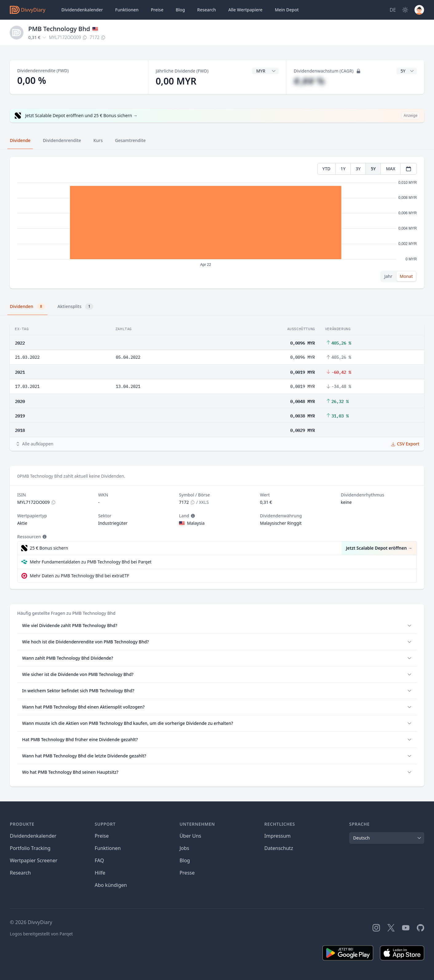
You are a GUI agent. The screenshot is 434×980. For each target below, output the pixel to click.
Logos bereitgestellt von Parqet (41, 934)
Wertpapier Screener (34, 860)
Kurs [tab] (98, 140)
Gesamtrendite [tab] (130, 140)
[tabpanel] (217, 223)
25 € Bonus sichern (49, 548)
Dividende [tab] (20, 140)
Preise (157, 10)
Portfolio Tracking (30, 848)
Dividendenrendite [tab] (62, 140)
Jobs (184, 848)
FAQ (99, 860)
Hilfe (100, 873)
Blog (180, 10)
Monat (406, 276)
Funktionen (127, 10)
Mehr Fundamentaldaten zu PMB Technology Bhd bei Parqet (91, 562)
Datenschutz (279, 848)
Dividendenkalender (82, 10)
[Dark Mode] (405, 10)
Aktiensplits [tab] (75, 306)
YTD (326, 169)
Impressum (278, 836)
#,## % (309, 81)
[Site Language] (393, 10)
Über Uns (190, 836)
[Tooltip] (192, 516)
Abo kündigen (111, 885)
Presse (187, 873)
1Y (343, 169)
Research (20, 873)
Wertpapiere (245, 10)
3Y (358, 169)
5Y (373, 169)
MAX (391, 169)
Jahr (388, 276)
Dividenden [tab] (27, 306)
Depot (287, 10)
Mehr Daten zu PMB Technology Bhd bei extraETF (79, 576)
